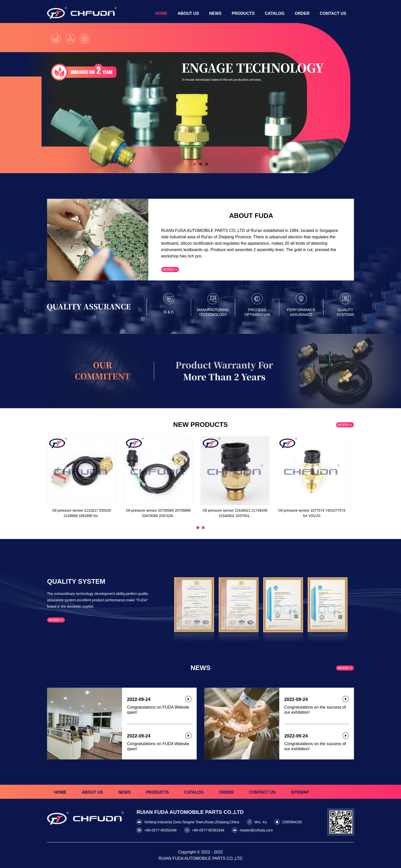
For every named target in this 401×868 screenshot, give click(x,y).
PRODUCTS (157, 792)
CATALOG (194, 792)
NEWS (125, 792)
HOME (60, 792)
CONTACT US (262, 792)
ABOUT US (93, 792)
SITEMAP (300, 792)
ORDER (226, 792)
